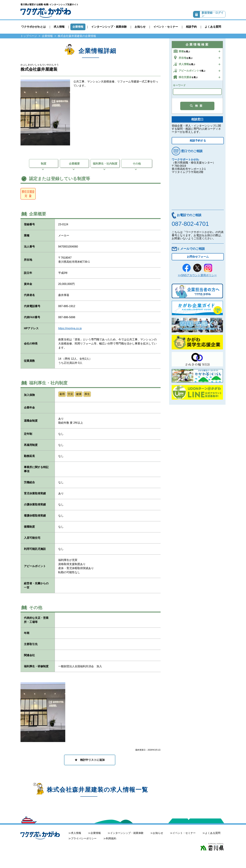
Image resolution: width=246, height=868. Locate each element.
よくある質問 (213, 27)
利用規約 (111, 838)
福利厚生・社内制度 (105, 164)
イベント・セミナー (166, 27)
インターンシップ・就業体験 (109, 27)
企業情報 (78, 27)
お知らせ (140, 27)
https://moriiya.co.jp (70, 328)
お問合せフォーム (198, 257)
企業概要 (74, 164)
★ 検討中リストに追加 (90, 760)
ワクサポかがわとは (33, 27)
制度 (44, 164)
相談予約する (198, 141)
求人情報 (59, 27)
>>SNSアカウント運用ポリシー (197, 275)
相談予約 (191, 27)
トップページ (29, 36)
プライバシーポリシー (84, 838)
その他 (137, 164)
